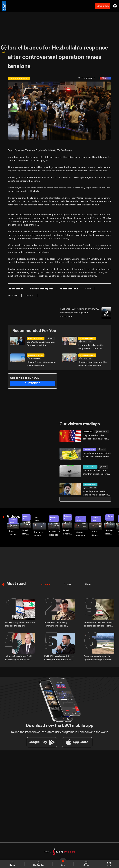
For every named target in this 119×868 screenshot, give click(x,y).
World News (88, 432)
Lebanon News (89, 449)
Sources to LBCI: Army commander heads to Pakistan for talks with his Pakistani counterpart (57, 624)
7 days (67, 584)
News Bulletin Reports (36, 338)
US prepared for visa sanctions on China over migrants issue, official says (96, 437)
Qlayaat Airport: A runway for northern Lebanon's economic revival (42, 364)
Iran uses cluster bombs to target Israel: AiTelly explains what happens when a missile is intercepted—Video (40, 534)
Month (87, 584)
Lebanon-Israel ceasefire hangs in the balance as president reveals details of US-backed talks (92, 347)
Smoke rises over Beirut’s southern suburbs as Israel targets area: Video (110, 532)
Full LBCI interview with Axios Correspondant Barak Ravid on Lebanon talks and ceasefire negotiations (59, 657)
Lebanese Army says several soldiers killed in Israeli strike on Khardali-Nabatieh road (98, 624)
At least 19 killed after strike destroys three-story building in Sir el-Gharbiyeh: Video (55, 533)
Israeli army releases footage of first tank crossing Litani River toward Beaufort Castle (26, 532)
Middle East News (90, 467)
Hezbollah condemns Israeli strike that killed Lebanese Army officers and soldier (97, 455)
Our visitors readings (80, 424)
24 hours (45, 584)
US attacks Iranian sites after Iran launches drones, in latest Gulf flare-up (96, 472)
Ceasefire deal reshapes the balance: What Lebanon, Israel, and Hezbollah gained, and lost (93, 364)
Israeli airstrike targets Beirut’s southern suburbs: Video (68, 532)
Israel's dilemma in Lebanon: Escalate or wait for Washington (41, 344)
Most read (16, 583)
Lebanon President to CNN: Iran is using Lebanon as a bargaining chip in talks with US (19, 657)
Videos (13, 516)
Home (12, 864)
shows (86, 864)
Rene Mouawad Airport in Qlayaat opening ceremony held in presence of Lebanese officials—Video (14, 533)
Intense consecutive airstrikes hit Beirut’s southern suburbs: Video (82, 534)
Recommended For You (34, 331)
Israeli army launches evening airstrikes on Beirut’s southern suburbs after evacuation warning (97, 533)
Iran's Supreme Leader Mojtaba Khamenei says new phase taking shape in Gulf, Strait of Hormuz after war (97, 493)
